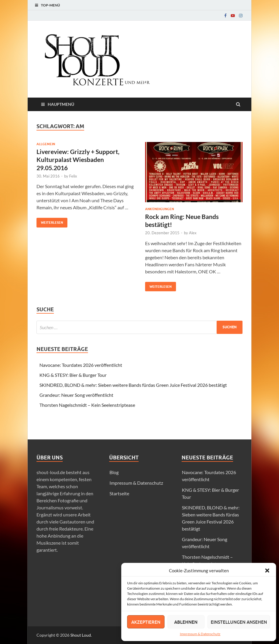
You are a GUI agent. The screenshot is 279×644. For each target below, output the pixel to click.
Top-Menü (50, 5)
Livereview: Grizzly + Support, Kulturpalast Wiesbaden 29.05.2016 (78, 160)
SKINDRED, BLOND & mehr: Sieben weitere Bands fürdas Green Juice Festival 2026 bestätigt (133, 385)
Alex (193, 233)
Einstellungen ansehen (239, 622)
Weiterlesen (50, 221)
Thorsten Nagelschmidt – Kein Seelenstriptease (87, 405)
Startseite (119, 493)
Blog (114, 472)
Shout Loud (81, 635)
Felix (73, 176)
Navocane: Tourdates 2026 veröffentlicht (81, 365)
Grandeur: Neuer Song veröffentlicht (76, 395)
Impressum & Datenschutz (200, 634)
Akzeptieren (146, 622)
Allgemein (46, 144)
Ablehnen (186, 622)
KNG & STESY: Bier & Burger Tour (73, 375)
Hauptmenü (61, 104)
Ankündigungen (160, 209)
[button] (267, 571)
